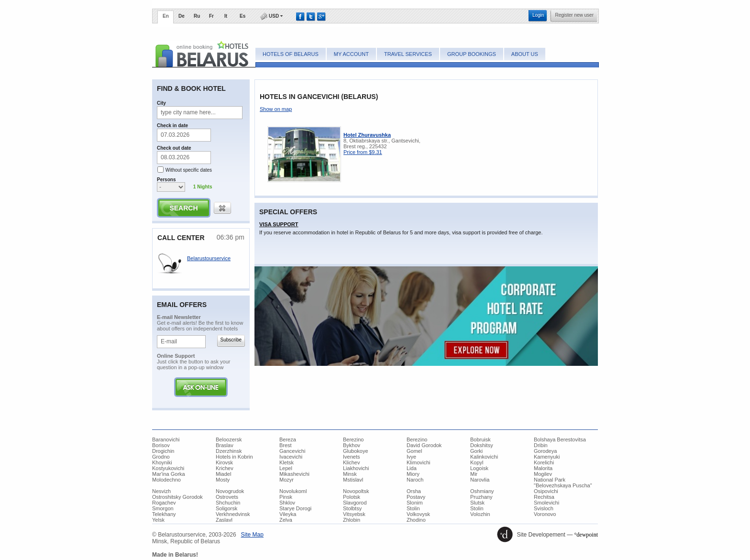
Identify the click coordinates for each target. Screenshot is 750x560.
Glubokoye (356, 451)
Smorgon (163, 508)
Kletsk (287, 462)
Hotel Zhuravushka (367, 135)
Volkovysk (418, 514)
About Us (525, 54)
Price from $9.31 (363, 152)
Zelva (286, 520)
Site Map (252, 535)
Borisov (161, 445)
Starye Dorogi (295, 508)
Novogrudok (230, 491)
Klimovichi (419, 462)
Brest (286, 445)
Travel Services (408, 54)
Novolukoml (293, 491)
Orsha (414, 491)
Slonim (415, 503)
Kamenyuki (547, 457)
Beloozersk (229, 439)
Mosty (223, 480)
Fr (211, 16)
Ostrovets (227, 497)
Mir (474, 474)
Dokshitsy (482, 445)
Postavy (416, 497)
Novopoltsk (356, 491)
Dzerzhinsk (229, 451)
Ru (197, 16)
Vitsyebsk (354, 514)
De (182, 16)
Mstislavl (353, 480)
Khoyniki (162, 462)
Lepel (286, 468)
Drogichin (163, 451)
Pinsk (286, 497)
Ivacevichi (291, 457)
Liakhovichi (356, 468)
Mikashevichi (294, 474)
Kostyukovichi (168, 468)
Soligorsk (226, 508)
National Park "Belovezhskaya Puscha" (563, 483)
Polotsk (352, 497)
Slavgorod (355, 503)
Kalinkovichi (484, 457)
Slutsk (477, 503)
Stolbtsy (352, 508)
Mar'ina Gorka (169, 474)
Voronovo (545, 514)
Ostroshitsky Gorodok (177, 497)
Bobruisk (480, 439)
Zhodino (416, 520)
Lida (412, 468)
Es (243, 16)
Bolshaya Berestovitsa (560, 439)
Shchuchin (228, 503)
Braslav (225, 445)
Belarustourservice (209, 258)
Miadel (223, 474)
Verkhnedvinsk (233, 514)
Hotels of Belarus (291, 54)
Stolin (413, 508)
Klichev (351, 462)
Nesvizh (161, 491)
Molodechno (166, 480)
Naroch (415, 480)
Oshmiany (482, 491)
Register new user (574, 15)
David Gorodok (424, 445)
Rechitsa (544, 497)
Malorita (543, 468)
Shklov (287, 503)
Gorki (476, 451)
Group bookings (472, 54)
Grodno (161, 457)
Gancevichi (292, 451)
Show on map (276, 109)
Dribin (541, 445)
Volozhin (480, 514)
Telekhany (164, 514)
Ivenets (351, 457)
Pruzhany (481, 497)
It (226, 16)
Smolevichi (546, 503)
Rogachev (164, 503)
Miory (413, 474)
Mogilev (543, 474)
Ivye (411, 457)
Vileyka (288, 514)
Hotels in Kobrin (234, 457)
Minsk (350, 474)
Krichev (225, 468)
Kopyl (477, 462)
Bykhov (352, 445)
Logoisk (479, 468)
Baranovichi (166, 439)
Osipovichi (546, 491)
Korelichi (544, 462)
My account (351, 54)
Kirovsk (224, 462)
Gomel (414, 451)
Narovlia (480, 480)
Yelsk (158, 520)
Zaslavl (224, 520)
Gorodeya (545, 451)
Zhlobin (352, 520)
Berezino (353, 439)
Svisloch (544, 508)
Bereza (288, 439)
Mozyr (287, 480)
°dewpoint (586, 535)
